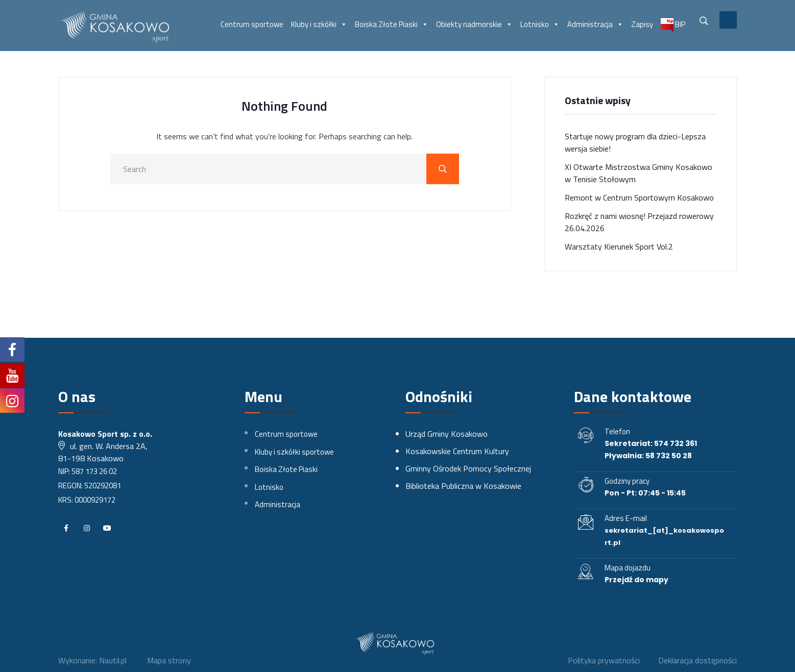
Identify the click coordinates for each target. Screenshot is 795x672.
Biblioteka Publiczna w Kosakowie (463, 486)
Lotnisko (540, 24)
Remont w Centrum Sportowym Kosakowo (639, 197)
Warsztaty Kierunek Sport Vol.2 (619, 246)
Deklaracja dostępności (697, 660)
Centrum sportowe (252, 24)
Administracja (595, 24)
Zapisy (642, 24)
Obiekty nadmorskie (474, 24)
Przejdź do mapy (636, 580)
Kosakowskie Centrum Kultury (457, 451)
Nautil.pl (113, 660)
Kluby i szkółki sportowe (294, 452)
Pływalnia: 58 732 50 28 (648, 456)
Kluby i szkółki (319, 24)
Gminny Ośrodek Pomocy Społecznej (468, 468)
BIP (673, 25)
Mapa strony (169, 660)
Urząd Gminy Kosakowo (447, 434)
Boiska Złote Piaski (392, 24)
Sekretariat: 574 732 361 (651, 443)
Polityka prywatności (604, 660)
